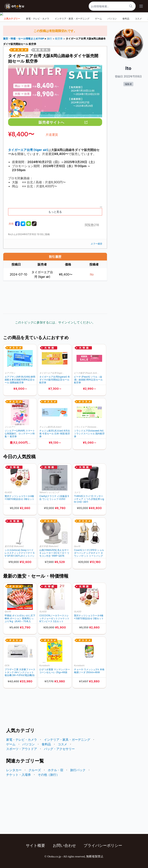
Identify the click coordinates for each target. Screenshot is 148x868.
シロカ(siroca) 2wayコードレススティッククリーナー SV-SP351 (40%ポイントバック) (20, 553)
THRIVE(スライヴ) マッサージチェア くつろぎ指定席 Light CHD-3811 (89, 499)
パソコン (112, 19)
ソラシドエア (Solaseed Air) (87, 427)
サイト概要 (35, 845)
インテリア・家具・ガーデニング (72, 19)
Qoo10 (77, 546)
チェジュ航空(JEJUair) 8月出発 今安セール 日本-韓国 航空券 (55, 434)
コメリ (77, 492)
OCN (7, 665)
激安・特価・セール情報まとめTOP (24, 39)
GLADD (8, 492)
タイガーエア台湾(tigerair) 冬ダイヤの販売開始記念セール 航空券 (55, 380)
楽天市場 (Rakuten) (14, 546)
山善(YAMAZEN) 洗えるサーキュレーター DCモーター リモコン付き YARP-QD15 (54, 553)
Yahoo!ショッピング (49, 492)
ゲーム (98, 19)
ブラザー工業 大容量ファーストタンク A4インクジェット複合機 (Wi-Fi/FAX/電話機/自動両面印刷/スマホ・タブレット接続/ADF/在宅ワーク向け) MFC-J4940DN (20, 672)
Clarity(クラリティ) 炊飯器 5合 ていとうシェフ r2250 (54, 498)
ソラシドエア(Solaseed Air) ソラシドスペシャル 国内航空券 (89, 434)
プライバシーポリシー (103, 845)
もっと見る (55, 212)
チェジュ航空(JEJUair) (50, 427)
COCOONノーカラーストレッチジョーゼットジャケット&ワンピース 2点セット (54, 618)
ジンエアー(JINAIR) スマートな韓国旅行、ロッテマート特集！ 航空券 (20, 434)
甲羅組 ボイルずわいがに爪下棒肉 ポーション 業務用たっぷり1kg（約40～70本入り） (20, 618)
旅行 (50, 39)
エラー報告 (96, 244)
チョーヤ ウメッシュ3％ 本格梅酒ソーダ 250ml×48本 (89, 671)
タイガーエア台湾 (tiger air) (52, 373)
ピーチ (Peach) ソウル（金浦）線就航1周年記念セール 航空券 (88, 380)
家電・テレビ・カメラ (38, 19)
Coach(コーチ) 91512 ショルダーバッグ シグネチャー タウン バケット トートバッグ (89, 553)
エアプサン (10, 373)
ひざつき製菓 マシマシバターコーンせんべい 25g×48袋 (55, 671)
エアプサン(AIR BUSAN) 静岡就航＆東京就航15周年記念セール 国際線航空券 (20, 380)
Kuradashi (45, 665)
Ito (92, 274)
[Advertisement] (55, 297)
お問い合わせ (64, 845)
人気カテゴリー (12, 19)
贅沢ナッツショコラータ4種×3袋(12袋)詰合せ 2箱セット (19, 498)
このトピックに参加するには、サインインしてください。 (55, 322)
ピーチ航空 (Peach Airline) (87, 373)
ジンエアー (10, 427)
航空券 (59, 39)
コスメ (138, 19)
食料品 (126, 19)
